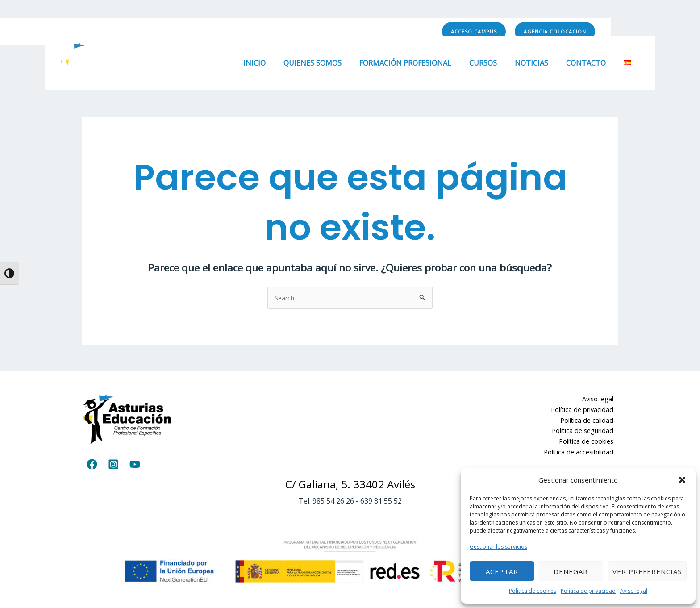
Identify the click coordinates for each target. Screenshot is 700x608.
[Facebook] (367, 32)
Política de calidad (591, 422)
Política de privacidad (588, 591)
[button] (682, 480)
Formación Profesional (421, 63)
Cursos (496, 63)
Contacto (591, 63)
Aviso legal (634, 591)
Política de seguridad (586, 433)
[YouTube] (406, 32)
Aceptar (502, 571)
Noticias (540, 63)
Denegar (571, 571)
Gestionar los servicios (498, 547)
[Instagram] (386, 32)
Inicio (278, 63)
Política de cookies (533, 591)
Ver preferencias (647, 571)
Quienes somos (332, 63)
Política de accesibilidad (582, 455)
